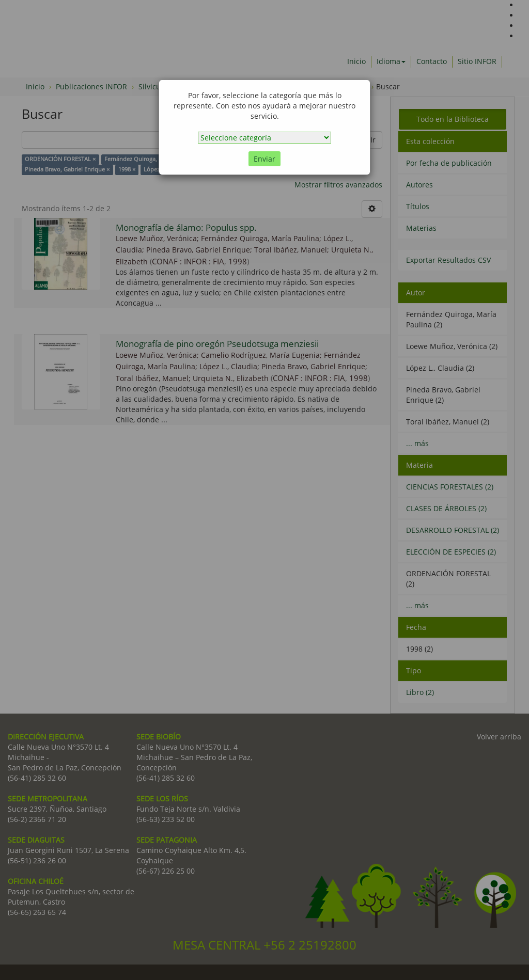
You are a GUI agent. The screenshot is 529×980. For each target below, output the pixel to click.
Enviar (264, 159)
